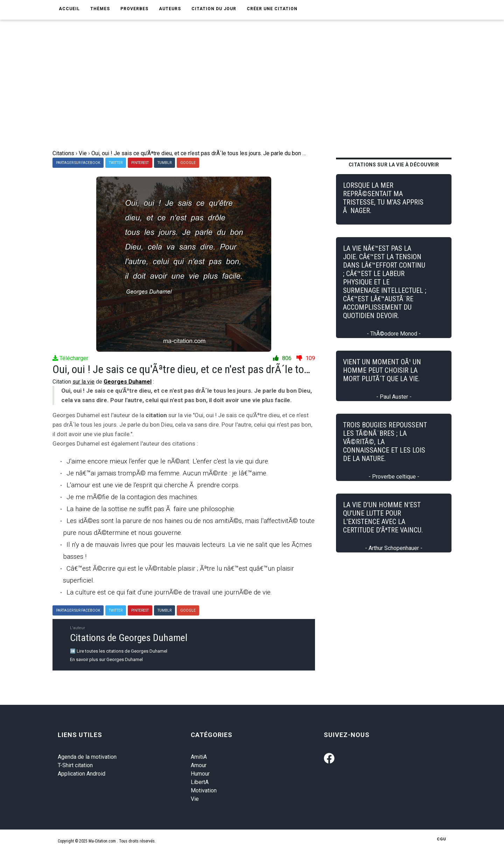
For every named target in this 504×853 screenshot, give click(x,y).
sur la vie (83, 382)
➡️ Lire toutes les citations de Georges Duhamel (119, 651)
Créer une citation (272, 9)
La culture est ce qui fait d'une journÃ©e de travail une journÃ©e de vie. (169, 592)
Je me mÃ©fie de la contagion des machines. (132, 497)
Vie (195, 799)
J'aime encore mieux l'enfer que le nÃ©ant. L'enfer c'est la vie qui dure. (168, 461)
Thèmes (100, 9)
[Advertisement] (257, 97)
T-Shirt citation (75, 765)
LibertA (200, 782)
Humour (200, 774)
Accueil (69, 9)
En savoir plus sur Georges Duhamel (106, 659)
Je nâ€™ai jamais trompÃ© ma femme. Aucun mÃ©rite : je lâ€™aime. (167, 473)
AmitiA (199, 757)
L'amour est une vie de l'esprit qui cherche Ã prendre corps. (153, 485)
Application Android (82, 774)
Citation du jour (214, 9)
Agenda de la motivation (87, 757)
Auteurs (170, 9)
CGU (442, 839)
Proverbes (134, 9)
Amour (199, 765)
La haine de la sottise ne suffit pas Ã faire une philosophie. (151, 509)
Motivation (204, 790)
